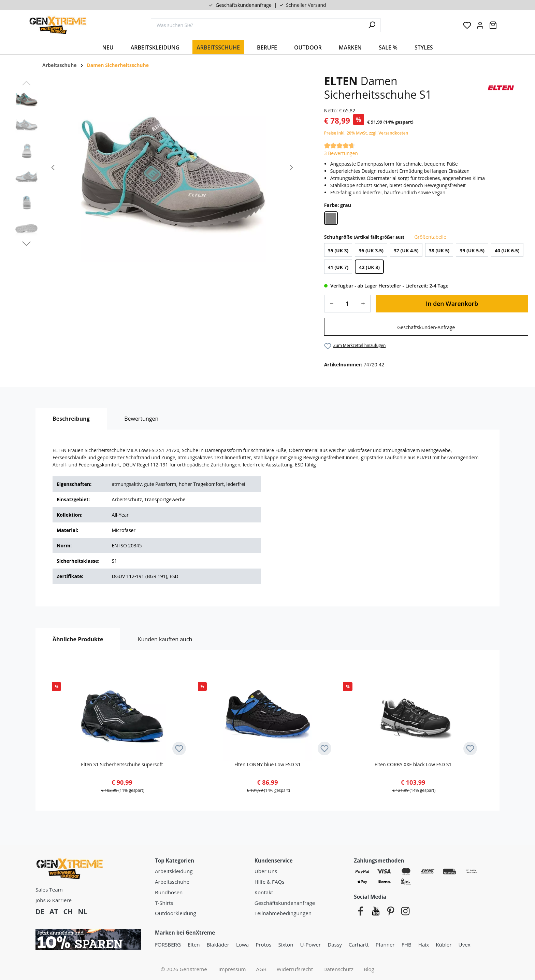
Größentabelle (430, 237)
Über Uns (266, 871)
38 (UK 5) (439, 251)
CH (68, 912)
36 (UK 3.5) (371, 251)
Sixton (286, 944)
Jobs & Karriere (54, 900)
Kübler (444, 944)
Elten (194, 944)
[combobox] (257, 25)
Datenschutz (338, 969)
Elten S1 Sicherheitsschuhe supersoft (122, 764)
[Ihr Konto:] (480, 25)
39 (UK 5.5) (472, 251)
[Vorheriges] (53, 168)
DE (40, 912)
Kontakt (264, 892)
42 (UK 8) (369, 267)
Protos (263, 944)
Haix (424, 944)
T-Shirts (164, 903)
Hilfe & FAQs (270, 882)
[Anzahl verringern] (329, 304)
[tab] (71, 419)
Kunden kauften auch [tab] (165, 639)
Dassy (335, 944)
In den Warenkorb (452, 304)
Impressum (232, 969)
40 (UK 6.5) (507, 251)
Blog (369, 969)
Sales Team (49, 890)
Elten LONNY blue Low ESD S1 (267, 764)
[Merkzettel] (467, 25)
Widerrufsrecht (295, 969)
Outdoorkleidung (176, 913)
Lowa (242, 944)
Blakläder (218, 944)
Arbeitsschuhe (172, 882)
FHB (407, 944)
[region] (156, 168)
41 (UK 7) (338, 267)
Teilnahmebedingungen (283, 913)
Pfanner (385, 944)
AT (54, 912)
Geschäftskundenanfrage (244, 5)
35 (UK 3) (338, 251)
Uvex (465, 944)
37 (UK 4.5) (406, 251)
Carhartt (359, 944)
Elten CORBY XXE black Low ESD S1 (413, 764)
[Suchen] (372, 25)
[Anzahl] (347, 304)
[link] (426, 327)
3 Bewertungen (341, 153)
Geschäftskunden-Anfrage (426, 327)
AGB (261, 969)
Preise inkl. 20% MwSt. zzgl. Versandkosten (366, 133)
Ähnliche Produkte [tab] (78, 639)
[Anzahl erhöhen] (365, 304)
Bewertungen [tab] (141, 419)
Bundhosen (169, 892)
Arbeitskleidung (174, 871)
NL (83, 912)
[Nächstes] (291, 168)
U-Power (310, 944)
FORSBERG (168, 944)
